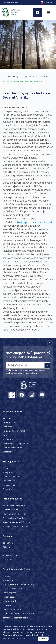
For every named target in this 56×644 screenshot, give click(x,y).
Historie (6, 576)
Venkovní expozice (44, 77)
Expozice (27, 77)
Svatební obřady (10, 510)
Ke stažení (8, 560)
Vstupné (7, 418)
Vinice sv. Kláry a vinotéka (15, 431)
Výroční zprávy (9, 597)
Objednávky (8, 547)
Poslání (6, 468)
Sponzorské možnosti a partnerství (19, 518)
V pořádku (43, 639)
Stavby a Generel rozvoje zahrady (18, 584)
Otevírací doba (11, 3)
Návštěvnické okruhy (13, 448)
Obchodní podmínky (12, 609)
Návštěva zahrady (10, 77)
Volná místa (8, 580)
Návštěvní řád (9, 601)
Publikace (7, 489)
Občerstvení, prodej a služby (16, 443)
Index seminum (10, 485)
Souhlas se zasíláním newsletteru (18, 614)
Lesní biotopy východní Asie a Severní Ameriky (24, 81)
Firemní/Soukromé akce (14, 505)
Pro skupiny (8, 439)
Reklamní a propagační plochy (16, 522)
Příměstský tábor (11, 555)
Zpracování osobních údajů (15, 618)
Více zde (32, 638)
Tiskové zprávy (10, 593)
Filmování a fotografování (15, 514)
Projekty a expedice (12, 477)
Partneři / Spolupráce (13, 588)
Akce (5, 435)
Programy (7, 551)
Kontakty (7, 605)
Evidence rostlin (10, 481)
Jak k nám (7, 427)
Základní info (9, 543)
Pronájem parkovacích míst (15, 526)
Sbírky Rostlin (9, 472)
